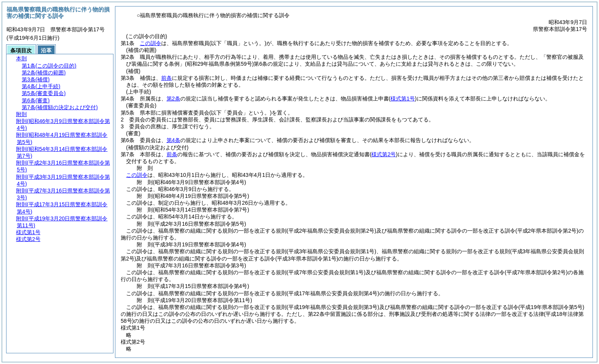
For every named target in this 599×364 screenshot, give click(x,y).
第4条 (173, 140)
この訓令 (151, 43)
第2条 (173, 99)
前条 (167, 78)
